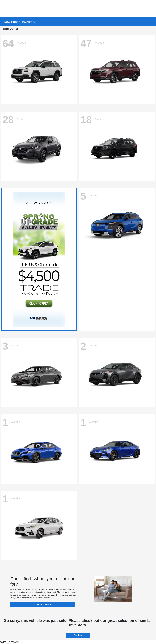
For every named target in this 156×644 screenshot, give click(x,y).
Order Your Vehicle (43, 604)
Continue (78, 635)
